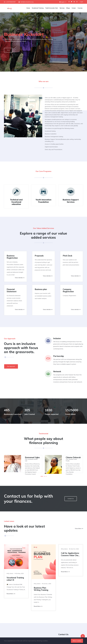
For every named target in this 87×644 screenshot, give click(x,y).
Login (81, 2)
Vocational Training (38, 8)
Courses (80, 8)
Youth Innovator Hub (52, 8)
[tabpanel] (23, 464)
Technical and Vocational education (16, 202)
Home (28, 8)
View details (20, 278)
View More (79, 529)
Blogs (68, 8)
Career (74, 8)
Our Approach (11, 366)
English (63, 2)
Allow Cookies (77, 641)
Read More (11, 594)
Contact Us (71, 499)
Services (62, 8)
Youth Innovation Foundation (43, 201)
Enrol (8, 50)
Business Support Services (71, 201)
